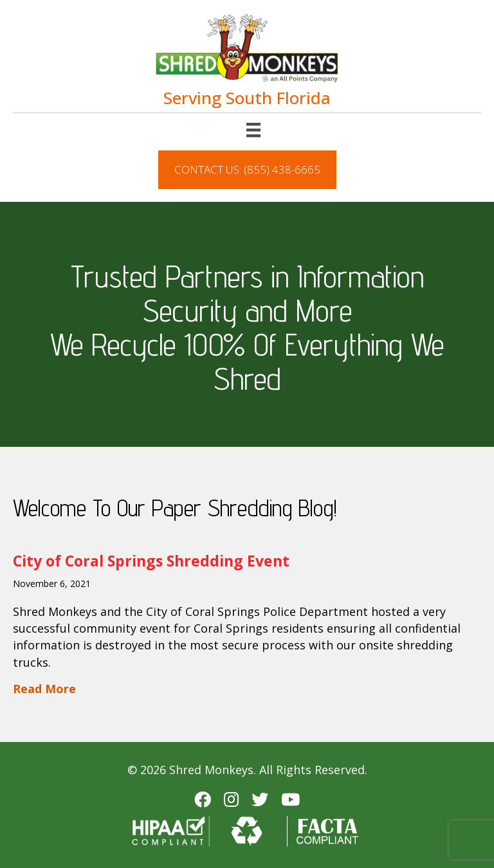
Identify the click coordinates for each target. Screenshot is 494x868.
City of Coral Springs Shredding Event (151, 561)
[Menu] (253, 130)
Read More (44, 688)
